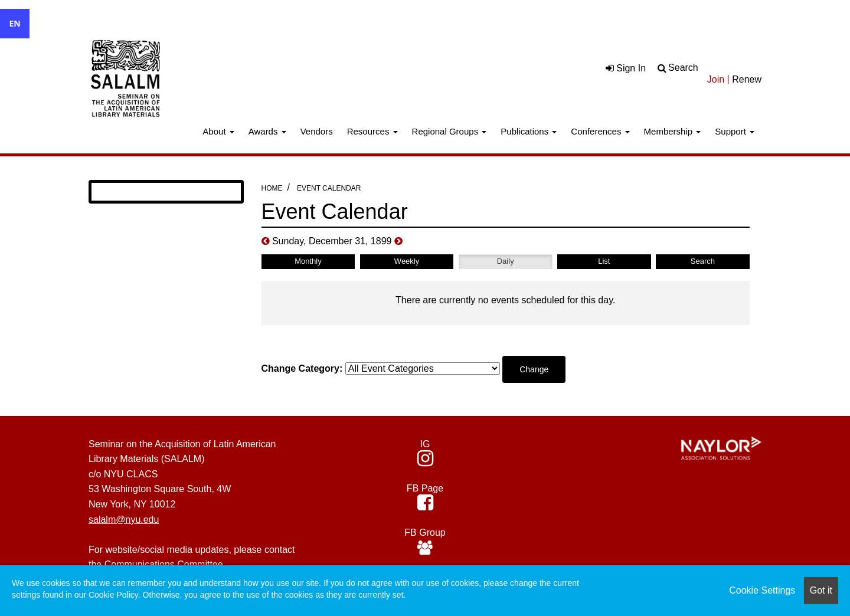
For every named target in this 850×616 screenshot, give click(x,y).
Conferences (600, 131)
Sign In (626, 68)
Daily (506, 261)
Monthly (308, 261)
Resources (372, 131)
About (218, 131)
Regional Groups (449, 131)
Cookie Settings (762, 590)
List (604, 261)
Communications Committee (164, 564)
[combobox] (15, 24)
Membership (673, 131)
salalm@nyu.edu (124, 520)
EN (14, 23)
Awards (267, 131)
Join (716, 79)
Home (272, 188)
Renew (747, 79)
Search (683, 68)
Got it (821, 590)
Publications (529, 131)
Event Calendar (329, 188)
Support (735, 131)
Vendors (317, 131)
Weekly (407, 261)
